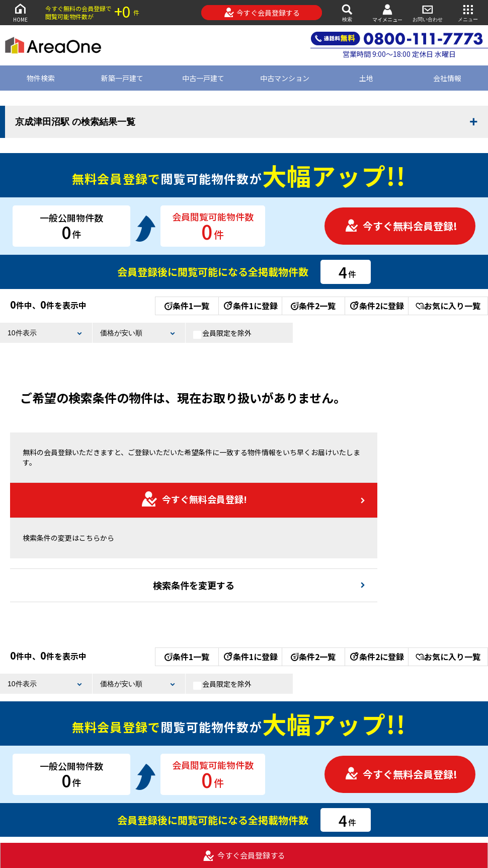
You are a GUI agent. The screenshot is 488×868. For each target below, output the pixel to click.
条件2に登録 (376, 306)
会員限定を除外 (222, 333)
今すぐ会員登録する (262, 13)
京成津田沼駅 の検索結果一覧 (75, 122)
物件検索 (41, 78)
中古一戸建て (203, 78)
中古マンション (285, 78)
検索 (347, 12)
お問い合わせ (428, 12)
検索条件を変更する (194, 585)
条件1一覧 (187, 306)
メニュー (468, 12)
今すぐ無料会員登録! (401, 226)
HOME (20, 12)
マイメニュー (387, 13)
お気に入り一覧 (448, 306)
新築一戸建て (122, 78)
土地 (366, 78)
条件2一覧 (313, 306)
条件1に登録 (250, 306)
